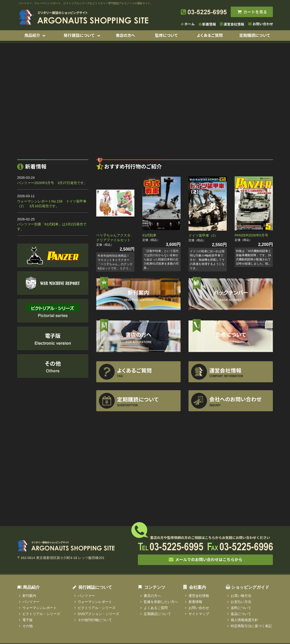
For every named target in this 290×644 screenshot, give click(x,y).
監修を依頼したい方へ (161, 602)
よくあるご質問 (156, 608)
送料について (241, 608)
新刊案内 (29, 596)
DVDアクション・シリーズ (98, 614)
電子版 (28, 620)
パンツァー (31, 602)
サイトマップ (199, 614)
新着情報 (195, 602)
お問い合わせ (199, 608)
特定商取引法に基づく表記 (251, 626)
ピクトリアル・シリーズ (41, 614)
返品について (241, 614)
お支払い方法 (241, 602)
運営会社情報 (199, 596)
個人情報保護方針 (244, 620)
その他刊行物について (95, 620)
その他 (28, 626)
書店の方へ (152, 596)
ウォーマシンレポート (40, 608)
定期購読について (157, 614)
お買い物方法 (241, 596)
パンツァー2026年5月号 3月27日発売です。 (52, 183)
